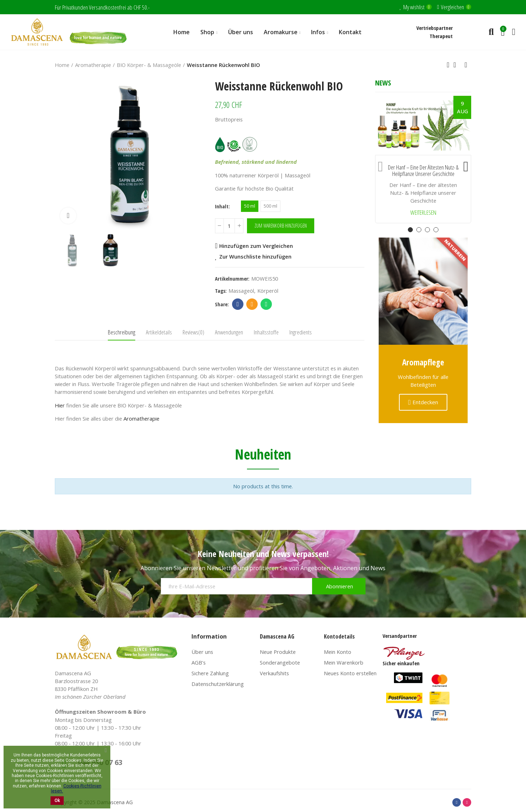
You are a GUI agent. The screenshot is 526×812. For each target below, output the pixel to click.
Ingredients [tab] (301, 332)
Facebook (238, 304)
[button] (380, 165)
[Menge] (229, 226)
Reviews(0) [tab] (193, 332)
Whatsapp (266, 304)
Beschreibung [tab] (122, 332)
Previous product (448, 65)
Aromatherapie (141, 418)
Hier (60, 405)
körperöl (268, 291)
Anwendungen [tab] (229, 332)
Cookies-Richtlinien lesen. (76, 788)
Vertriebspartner (435, 28)
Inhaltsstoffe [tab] (266, 332)
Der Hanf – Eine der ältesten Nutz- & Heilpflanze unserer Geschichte (423, 171)
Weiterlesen (423, 213)
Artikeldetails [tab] (159, 332)
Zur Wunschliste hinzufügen (255, 256)
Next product (466, 65)
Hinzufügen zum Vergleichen (256, 246)
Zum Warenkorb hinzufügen (281, 226)
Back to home (457, 65)
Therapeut (441, 36)
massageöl (241, 291)
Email (252, 304)
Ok (57, 801)
